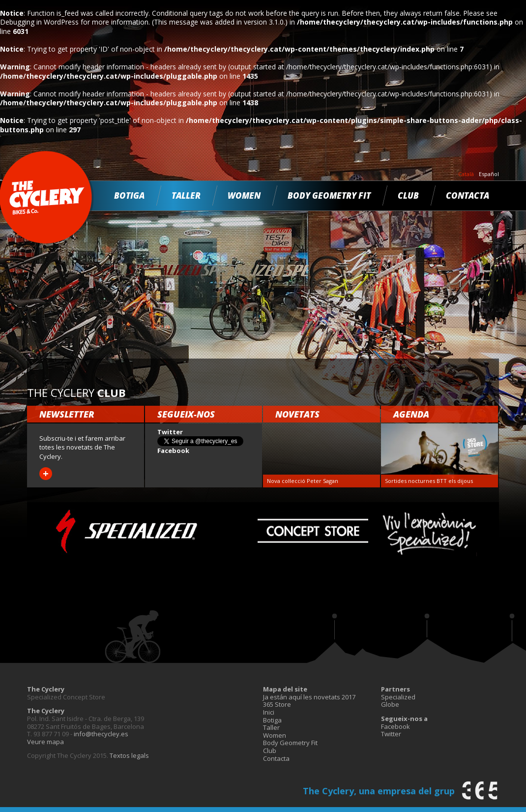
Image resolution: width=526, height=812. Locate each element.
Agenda (411, 414)
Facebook (395, 726)
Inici (269, 712)
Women (244, 195)
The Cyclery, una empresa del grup (379, 791)
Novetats (297, 414)
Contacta (468, 195)
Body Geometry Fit (329, 195)
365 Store (277, 704)
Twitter (391, 734)
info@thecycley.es (101, 734)
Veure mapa (45, 742)
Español (489, 174)
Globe (390, 704)
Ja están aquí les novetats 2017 (309, 697)
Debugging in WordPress (39, 22)
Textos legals (129, 755)
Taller (186, 195)
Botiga (129, 195)
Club (408, 195)
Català (466, 174)
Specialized (398, 697)
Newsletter (67, 414)
